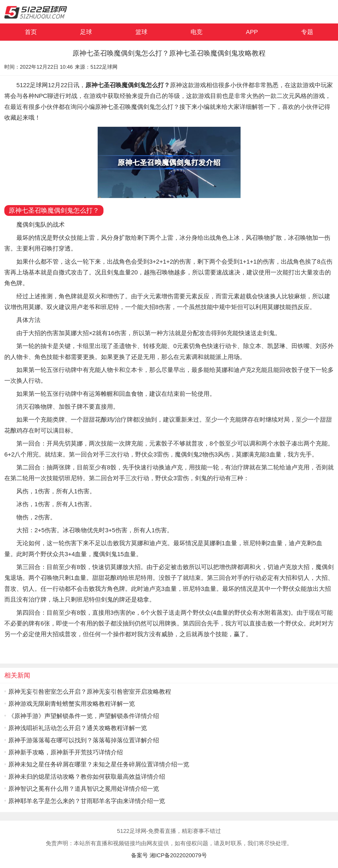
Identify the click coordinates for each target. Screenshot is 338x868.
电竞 (197, 32)
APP (252, 32)
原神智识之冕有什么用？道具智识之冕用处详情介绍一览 (84, 789)
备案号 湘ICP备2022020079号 (169, 855)
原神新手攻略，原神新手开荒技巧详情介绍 (66, 752)
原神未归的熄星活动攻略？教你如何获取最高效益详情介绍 (87, 777)
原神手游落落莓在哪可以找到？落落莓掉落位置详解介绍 (84, 740)
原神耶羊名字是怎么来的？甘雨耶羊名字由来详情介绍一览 (87, 801)
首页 (31, 32)
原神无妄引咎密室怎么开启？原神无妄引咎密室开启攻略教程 (90, 692)
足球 (86, 32)
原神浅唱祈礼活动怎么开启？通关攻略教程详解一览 (78, 728)
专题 (307, 32)
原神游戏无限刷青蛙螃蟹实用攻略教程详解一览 (72, 704)
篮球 (141, 32)
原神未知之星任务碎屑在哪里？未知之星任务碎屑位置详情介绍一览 (99, 764)
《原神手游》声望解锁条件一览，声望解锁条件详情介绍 (84, 716)
